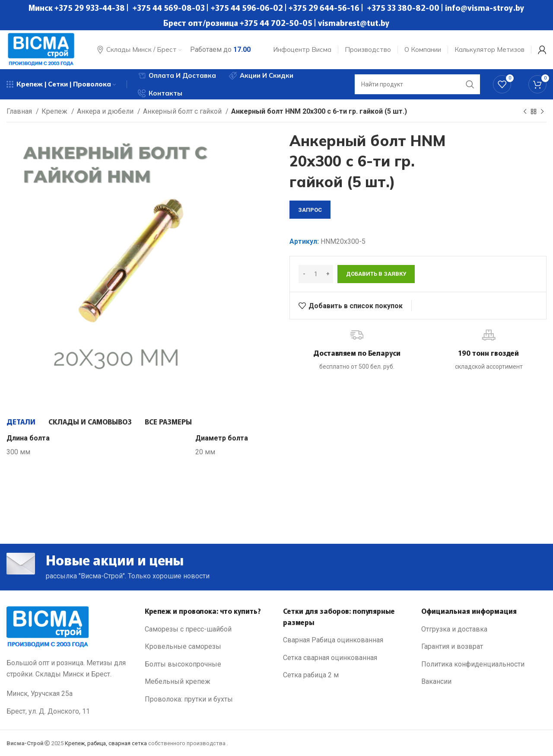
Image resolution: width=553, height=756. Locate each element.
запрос (310, 210)
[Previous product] (525, 112)
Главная (20, 111)
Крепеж (55, 111)
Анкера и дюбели (106, 111)
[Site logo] (41, 49)
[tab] (21, 421)
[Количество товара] (316, 274)
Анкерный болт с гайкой (183, 111)
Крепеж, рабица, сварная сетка (106, 743)
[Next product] (542, 112)
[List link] (207, 629)
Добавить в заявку (376, 274)
